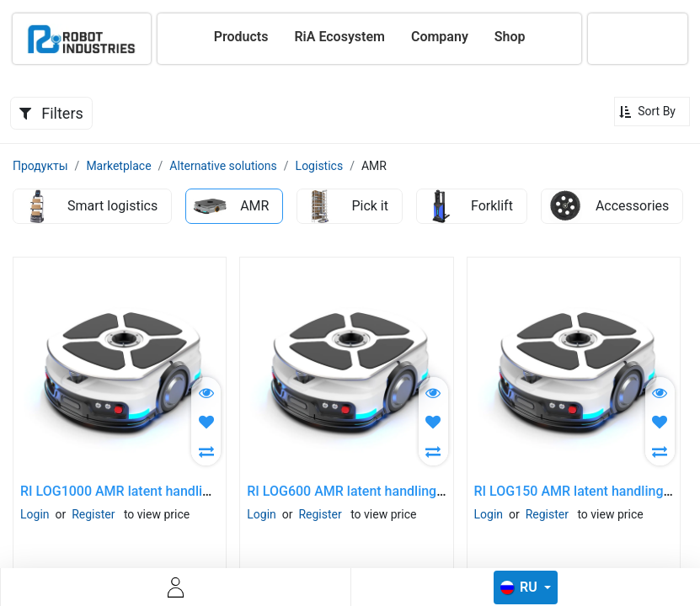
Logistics (320, 166)
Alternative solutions (223, 166)
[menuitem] (241, 37)
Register (93, 514)
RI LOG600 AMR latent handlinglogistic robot (381, 491)
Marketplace (118, 166)
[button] (652, 112)
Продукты (40, 166)
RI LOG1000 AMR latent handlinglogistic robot (158, 491)
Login (35, 514)
